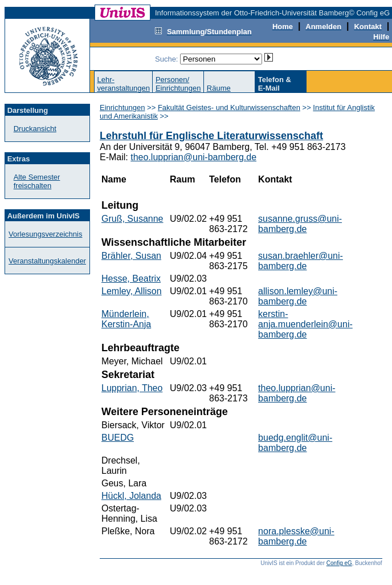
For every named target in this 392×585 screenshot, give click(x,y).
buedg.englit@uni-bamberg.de (295, 443)
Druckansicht (35, 129)
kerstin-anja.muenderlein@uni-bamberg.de (305, 324)
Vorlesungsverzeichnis (45, 234)
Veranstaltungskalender (47, 261)
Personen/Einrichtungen (178, 84)
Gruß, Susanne (132, 219)
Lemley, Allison (132, 291)
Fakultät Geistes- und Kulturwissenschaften (229, 107)
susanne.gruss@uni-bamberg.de (300, 224)
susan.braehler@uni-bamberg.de (301, 261)
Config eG (339, 563)
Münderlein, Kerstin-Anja (126, 319)
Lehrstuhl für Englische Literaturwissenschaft (211, 136)
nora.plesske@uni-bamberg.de (296, 536)
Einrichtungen (122, 107)
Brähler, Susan (131, 256)
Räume (219, 88)
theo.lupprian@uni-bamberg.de (193, 157)
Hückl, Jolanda (131, 496)
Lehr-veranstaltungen (123, 84)
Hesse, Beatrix (131, 279)
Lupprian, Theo (132, 388)
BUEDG (118, 438)
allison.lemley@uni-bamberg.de (298, 296)
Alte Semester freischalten (37, 181)
